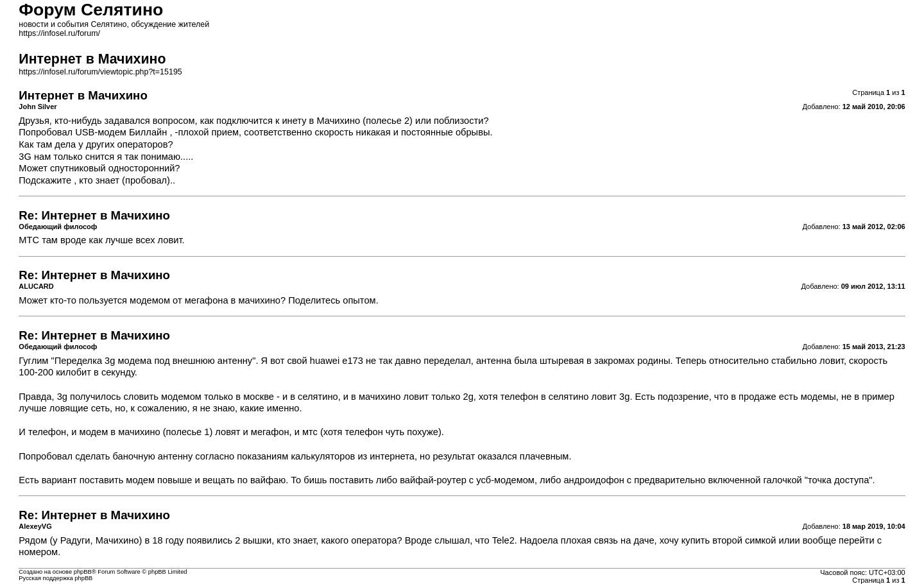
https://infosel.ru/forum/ (59, 33)
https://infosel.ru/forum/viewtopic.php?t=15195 (100, 72)
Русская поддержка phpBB (56, 578)
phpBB (83, 572)
